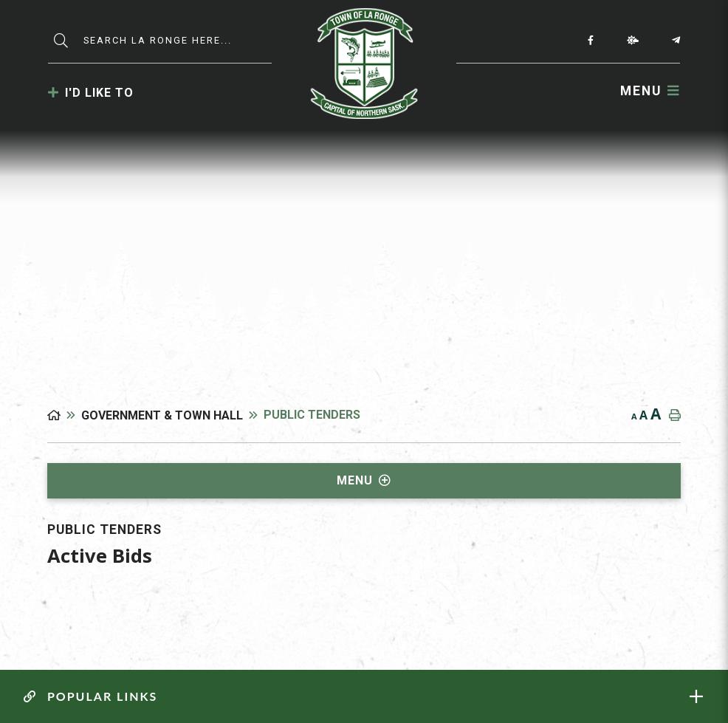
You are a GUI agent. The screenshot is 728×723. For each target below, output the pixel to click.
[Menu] (650, 90)
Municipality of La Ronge (364, 64)
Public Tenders (312, 415)
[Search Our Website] (180, 40)
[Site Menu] (364, 480)
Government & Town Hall (162, 415)
